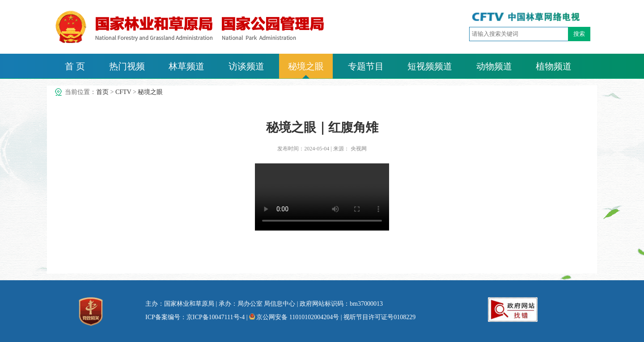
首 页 (75, 66)
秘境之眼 (306, 66)
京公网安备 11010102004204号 (294, 317)
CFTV (123, 92)
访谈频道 (246, 66)
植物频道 (554, 66)
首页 (102, 92)
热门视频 (127, 66)
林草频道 (186, 66)
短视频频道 (430, 66)
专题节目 (366, 66)
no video (322, 197)
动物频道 (494, 66)
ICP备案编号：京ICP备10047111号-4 (195, 317)
